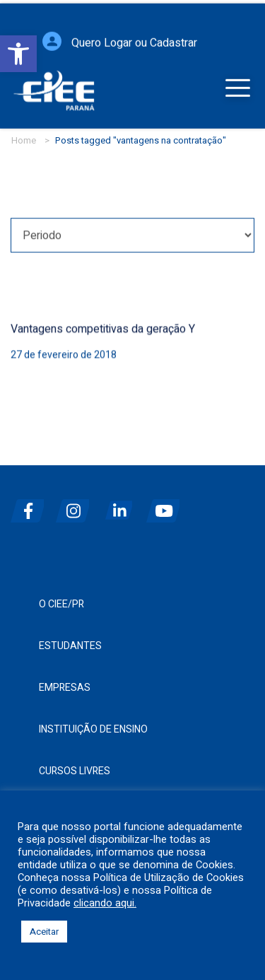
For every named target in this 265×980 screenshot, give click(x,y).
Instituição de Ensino (93, 729)
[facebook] (32, 505)
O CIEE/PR (61, 604)
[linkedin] (122, 505)
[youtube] (167, 505)
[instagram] (77, 505)
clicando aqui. (105, 904)
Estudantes (70, 646)
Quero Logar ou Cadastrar (134, 45)
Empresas (65, 688)
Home (24, 140)
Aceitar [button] (44, 932)
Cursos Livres (75, 771)
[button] (18, 54)
